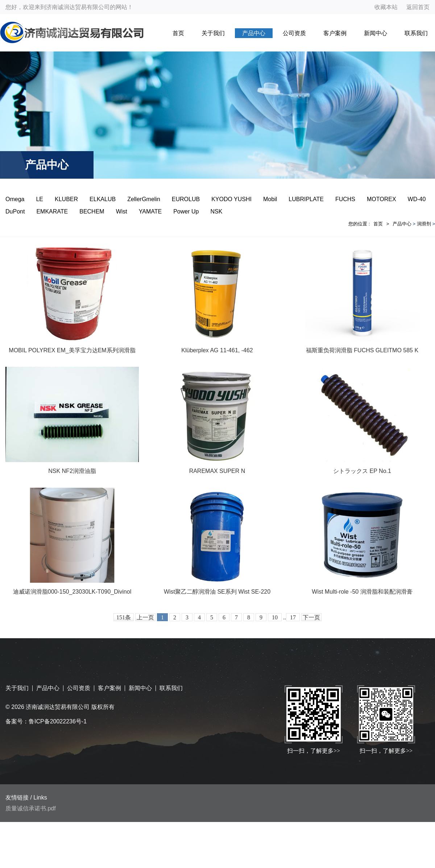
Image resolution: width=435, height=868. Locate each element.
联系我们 (416, 33)
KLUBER (66, 199)
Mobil (270, 199)
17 (293, 617)
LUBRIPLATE (306, 199)
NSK (216, 211)
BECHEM (92, 211)
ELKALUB (103, 199)
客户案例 (335, 33)
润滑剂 (424, 224)
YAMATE (150, 211)
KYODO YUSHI (231, 199)
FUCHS (345, 199)
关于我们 (213, 33)
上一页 (145, 617)
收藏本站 (386, 7)
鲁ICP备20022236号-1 (58, 721)
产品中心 (254, 33)
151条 (124, 617)
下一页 (311, 617)
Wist (122, 211)
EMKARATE (52, 211)
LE (40, 199)
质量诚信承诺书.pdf (31, 808)
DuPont (15, 211)
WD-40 (417, 199)
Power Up (186, 211)
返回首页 (418, 7)
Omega (15, 199)
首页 (178, 33)
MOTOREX (382, 199)
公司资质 (294, 33)
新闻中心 (376, 33)
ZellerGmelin (144, 199)
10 (275, 617)
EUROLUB (186, 199)
